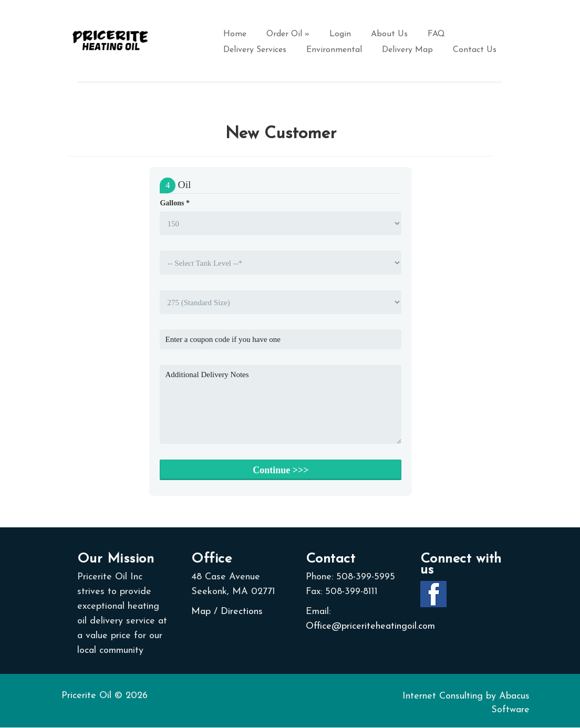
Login (340, 34)
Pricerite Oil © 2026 (105, 696)
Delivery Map (407, 50)
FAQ (436, 34)
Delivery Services (255, 50)
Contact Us (475, 50)
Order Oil (288, 34)
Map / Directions (227, 612)
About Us (389, 34)
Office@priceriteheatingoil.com (370, 626)
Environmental (334, 50)
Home (235, 34)
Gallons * (174, 203)
